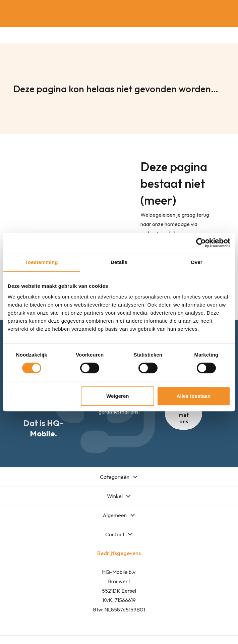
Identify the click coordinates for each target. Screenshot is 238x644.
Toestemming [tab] (42, 262)
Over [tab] (197, 262)
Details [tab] (119, 262)
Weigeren (117, 396)
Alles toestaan (194, 396)
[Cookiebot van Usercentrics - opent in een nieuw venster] (201, 243)
